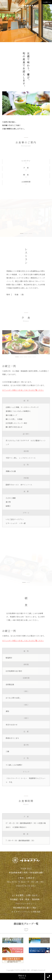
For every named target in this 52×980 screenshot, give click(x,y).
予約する (22, 976)
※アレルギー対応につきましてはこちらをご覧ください (23, 390)
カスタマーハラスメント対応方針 (26, 912)
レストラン (26, 161)
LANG (46, 2)
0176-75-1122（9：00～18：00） (29, 882)
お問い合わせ (32, 895)
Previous (3, 221)
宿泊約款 (36, 899)
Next (49, 221)
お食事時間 (26, 182)
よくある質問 (18, 895)
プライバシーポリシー (25, 904)
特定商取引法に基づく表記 (25, 908)
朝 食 (26, 175)
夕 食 (26, 168)
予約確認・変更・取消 (20, 899)
